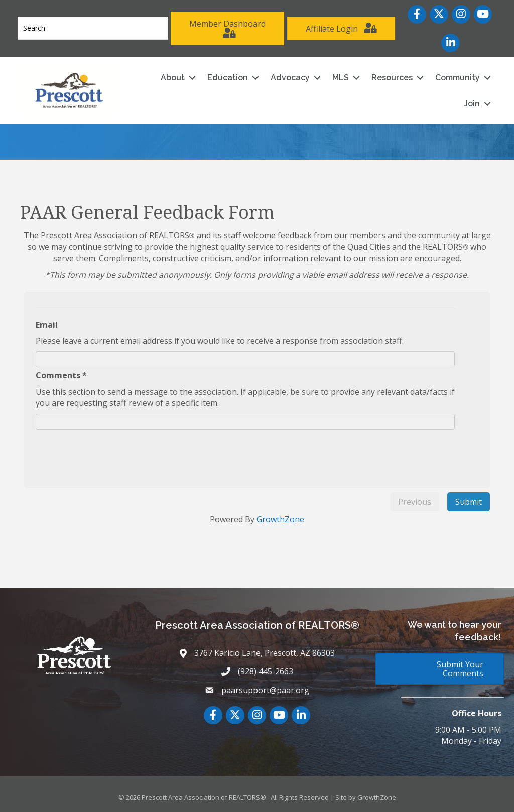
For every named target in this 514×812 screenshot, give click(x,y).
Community (457, 77)
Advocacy (290, 77)
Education (227, 77)
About (172, 77)
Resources (392, 77)
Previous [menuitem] (415, 501)
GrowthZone (280, 519)
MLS (340, 77)
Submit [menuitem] (469, 501)
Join (471, 103)
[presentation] (117, 452)
